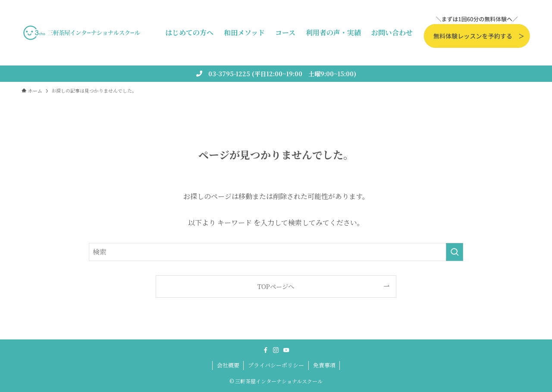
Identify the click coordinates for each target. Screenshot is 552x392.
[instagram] (276, 350)
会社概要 (228, 365)
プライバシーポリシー (276, 365)
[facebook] (266, 350)
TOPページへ (276, 286)
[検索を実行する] (455, 252)
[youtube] (286, 350)
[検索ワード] (276, 252)
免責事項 (324, 365)
